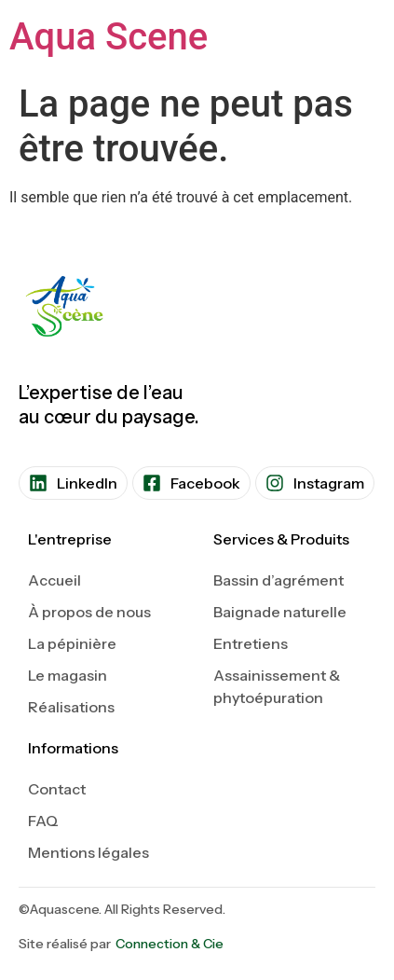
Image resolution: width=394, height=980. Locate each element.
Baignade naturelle (280, 612)
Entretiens (251, 643)
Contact (57, 789)
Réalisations (71, 707)
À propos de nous (89, 612)
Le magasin (68, 675)
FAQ (43, 821)
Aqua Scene (109, 37)
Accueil (54, 580)
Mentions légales (88, 852)
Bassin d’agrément (279, 580)
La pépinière (72, 643)
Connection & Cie (170, 944)
